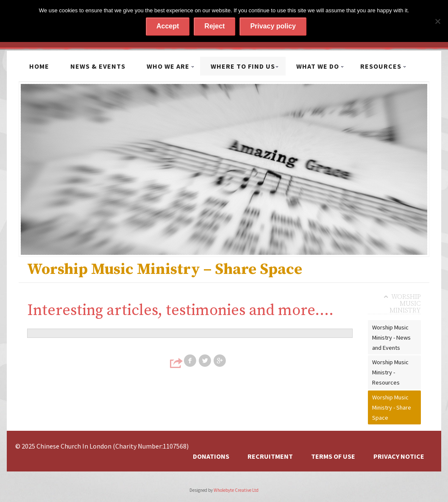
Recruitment (270, 456)
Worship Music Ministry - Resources (390, 372)
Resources (381, 66)
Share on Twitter (206, 361)
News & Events (98, 66)
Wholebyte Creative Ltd (236, 490)
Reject (214, 26)
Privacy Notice (399, 456)
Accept (168, 26)
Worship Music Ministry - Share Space (392, 407)
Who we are (168, 66)
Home (39, 66)
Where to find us (243, 66)
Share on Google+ (220, 361)
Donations (211, 456)
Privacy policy (273, 26)
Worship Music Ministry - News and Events (391, 337)
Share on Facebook (191, 361)
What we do (318, 66)
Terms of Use (333, 456)
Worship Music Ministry (405, 304)
